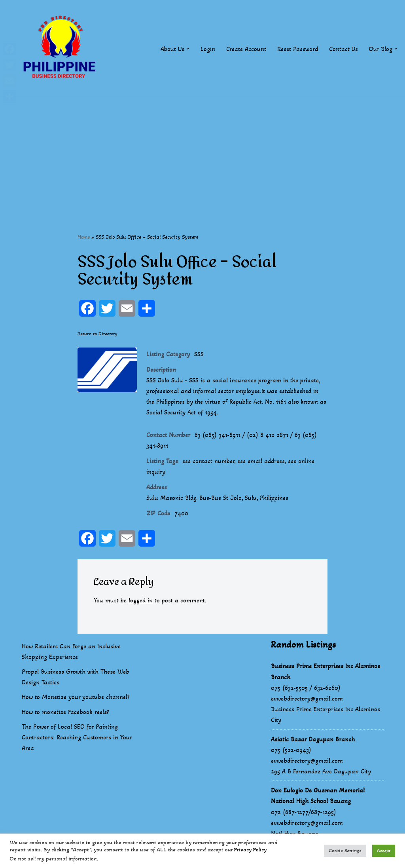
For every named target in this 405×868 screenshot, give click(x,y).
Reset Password (298, 49)
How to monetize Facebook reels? (65, 713)
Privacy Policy (250, 850)
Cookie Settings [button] (345, 851)
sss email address (261, 462)
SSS (199, 354)
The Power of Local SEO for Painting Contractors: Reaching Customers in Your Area (77, 738)
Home (84, 237)
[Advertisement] (202, 153)
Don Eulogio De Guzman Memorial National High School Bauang (318, 797)
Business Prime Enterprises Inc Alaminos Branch (326, 673)
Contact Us (343, 49)
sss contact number (208, 462)
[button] (188, 49)
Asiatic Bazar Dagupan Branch (313, 740)
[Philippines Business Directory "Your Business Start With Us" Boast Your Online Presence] (61, 49)
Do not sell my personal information (53, 859)
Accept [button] (384, 851)
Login (208, 49)
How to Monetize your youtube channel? (76, 698)
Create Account (246, 49)
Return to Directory (97, 334)
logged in (141, 602)
